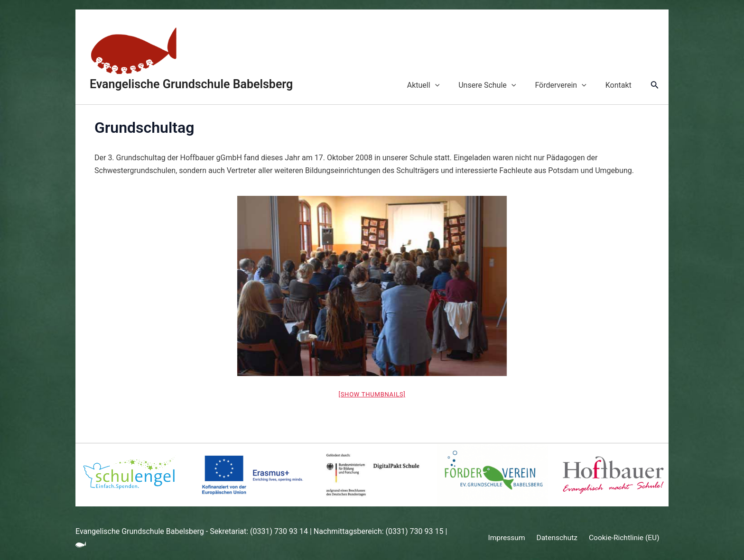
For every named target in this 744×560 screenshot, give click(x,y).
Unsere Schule (497, 85)
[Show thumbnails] (372, 394)
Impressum (509, 538)
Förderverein (566, 85)
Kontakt (620, 85)
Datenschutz (556, 538)
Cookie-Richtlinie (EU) (621, 538)
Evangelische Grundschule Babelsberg (191, 84)
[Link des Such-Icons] (655, 86)
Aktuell (437, 85)
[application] (448, 85)
